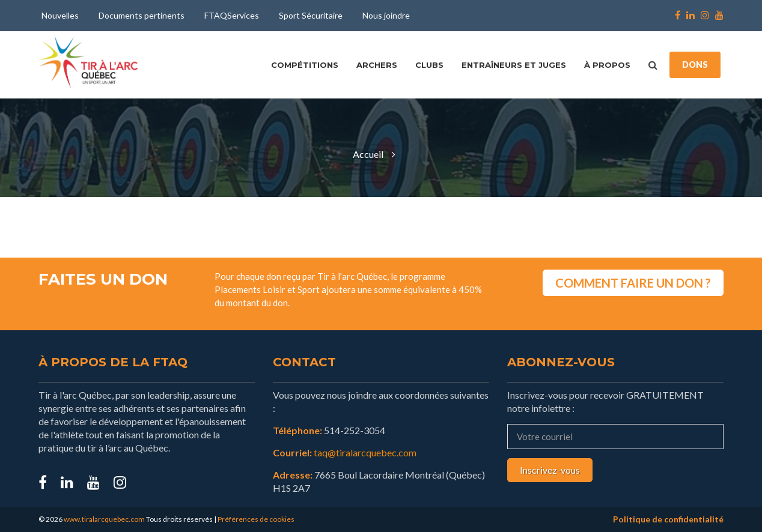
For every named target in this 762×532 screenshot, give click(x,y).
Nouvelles (60, 15)
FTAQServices (232, 15)
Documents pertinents (142, 15)
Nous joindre (386, 15)
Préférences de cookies (256, 519)
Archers (377, 65)
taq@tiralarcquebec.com (365, 452)
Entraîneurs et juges (514, 65)
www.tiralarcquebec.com (104, 519)
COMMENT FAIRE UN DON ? (633, 283)
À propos (607, 65)
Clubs (429, 65)
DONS (695, 65)
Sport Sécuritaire (311, 15)
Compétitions (305, 65)
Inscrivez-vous (550, 470)
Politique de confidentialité (668, 519)
